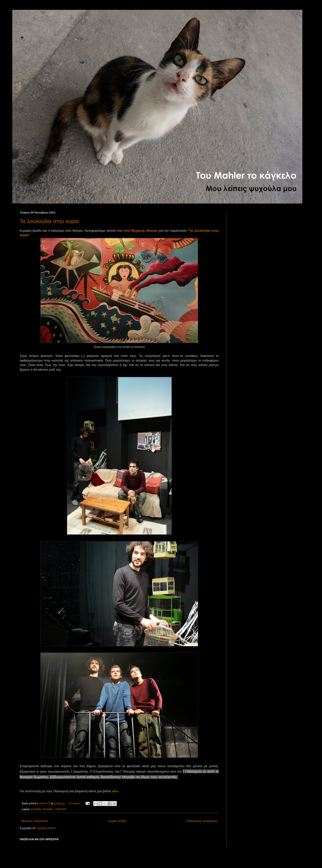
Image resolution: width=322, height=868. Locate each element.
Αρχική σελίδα (117, 821)
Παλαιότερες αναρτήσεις (202, 821)
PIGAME (48, 809)
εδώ (115, 791)
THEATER (60, 809)
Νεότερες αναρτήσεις (35, 821)
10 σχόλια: (75, 803)
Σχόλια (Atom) (46, 828)
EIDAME (36, 809)
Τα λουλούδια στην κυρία (49, 221)
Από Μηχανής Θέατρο (141, 231)
